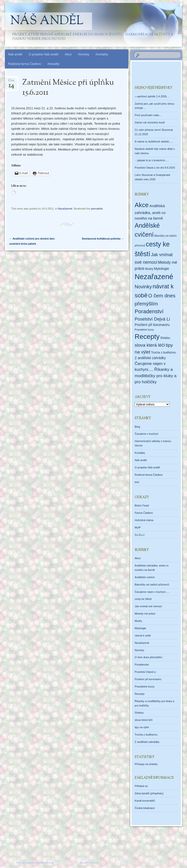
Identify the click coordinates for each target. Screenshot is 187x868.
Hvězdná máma (144, 520)
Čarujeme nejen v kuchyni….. (152, 592)
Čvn (11, 82)
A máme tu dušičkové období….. (154, 141)
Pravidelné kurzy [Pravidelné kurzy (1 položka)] (144, 330)
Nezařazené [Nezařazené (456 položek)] (154, 277)
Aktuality (53, 64)
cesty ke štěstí (143, 599)
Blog (137, 427)
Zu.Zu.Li (140, 535)
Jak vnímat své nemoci (148, 606)
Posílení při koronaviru (148, 679)
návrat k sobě (143, 636)
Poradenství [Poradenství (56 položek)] (149, 311)
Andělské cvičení (145, 577)
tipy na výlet (142, 727)
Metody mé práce (145, 614)
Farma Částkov (144, 513)
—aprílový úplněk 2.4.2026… (152, 96)
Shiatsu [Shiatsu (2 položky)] (165, 338)
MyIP (138, 527)
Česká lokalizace (145, 808)
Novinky (84, 54)
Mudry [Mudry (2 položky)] (149, 269)
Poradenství (142, 665)
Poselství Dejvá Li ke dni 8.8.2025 (155, 168)
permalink (97, 209)
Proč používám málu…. (149, 115)
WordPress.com (89, 863)
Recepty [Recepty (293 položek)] (147, 337)
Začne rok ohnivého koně (150, 122)
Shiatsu (139, 713)
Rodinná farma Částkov (25, 64)
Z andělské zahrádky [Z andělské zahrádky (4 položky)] (150, 358)
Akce (68, 54)
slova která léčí (144, 720)
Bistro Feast (142, 505)
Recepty (140, 694)
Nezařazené (65, 209)
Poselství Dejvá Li (145, 672)
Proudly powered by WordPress (35, 863)
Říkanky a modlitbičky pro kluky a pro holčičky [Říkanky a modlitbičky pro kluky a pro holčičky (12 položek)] (156, 376)
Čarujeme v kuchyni (146, 434)
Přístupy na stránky (146, 764)
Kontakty (102, 54)
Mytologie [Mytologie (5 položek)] (161, 269)
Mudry (138, 621)
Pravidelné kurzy (145, 686)
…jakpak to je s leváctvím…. (152, 160)
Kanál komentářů (145, 801)
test (137, 482)
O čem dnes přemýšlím (148, 657)
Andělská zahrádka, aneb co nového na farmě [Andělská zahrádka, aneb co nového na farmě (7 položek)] (150, 212)
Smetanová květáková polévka (103, 239)
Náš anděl (47, 21)
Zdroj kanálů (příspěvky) (149, 793)
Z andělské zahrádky (147, 742)
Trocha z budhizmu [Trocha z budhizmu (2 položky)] (163, 353)
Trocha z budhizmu (146, 735)
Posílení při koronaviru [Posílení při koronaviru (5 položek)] (152, 325)
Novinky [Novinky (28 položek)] (143, 287)
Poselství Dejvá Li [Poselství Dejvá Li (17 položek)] (152, 319)
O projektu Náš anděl (44, 54)
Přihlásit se (141, 786)
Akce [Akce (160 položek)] (142, 205)
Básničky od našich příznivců (152, 585)
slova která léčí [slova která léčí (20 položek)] (150, 345)
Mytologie (140, 628)
